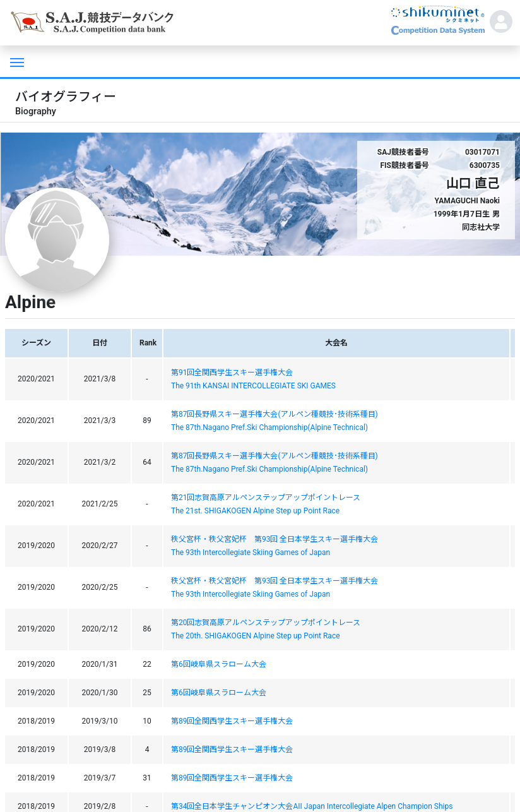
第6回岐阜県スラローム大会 (219, 664)
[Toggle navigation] (16, 61)
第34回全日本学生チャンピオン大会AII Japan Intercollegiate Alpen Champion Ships (312, 806)
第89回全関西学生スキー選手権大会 (232, 721)
